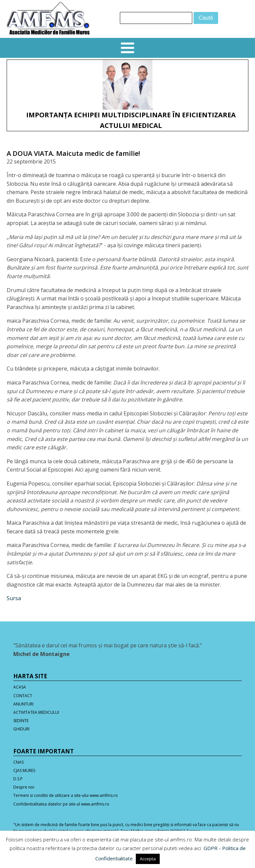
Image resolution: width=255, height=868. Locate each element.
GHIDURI (21, 729)
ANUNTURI (23, 704)
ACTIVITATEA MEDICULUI (36, 712)
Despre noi (24, 787)
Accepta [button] (148, 859)
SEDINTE (21, 721)
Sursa (14, 598)
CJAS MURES (24, 770)
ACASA (20, 687)
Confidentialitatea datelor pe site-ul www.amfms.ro (61, 804)
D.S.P (18, 779)
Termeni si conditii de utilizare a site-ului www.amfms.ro (66, 795)
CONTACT (23, 696)
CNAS (18, 762)
